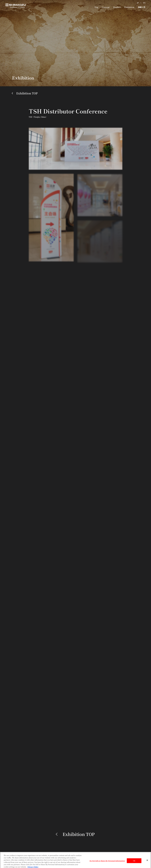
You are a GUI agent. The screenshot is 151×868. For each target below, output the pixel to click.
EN (144, 3)
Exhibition (129, 7)
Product (117, 7)
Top (96, 7)
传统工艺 (142, 7)
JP (138, 3)
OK (134, 861)
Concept (106, 7)
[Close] (147, 861)
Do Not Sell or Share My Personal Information (107, 861)
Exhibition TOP (27, 93)
